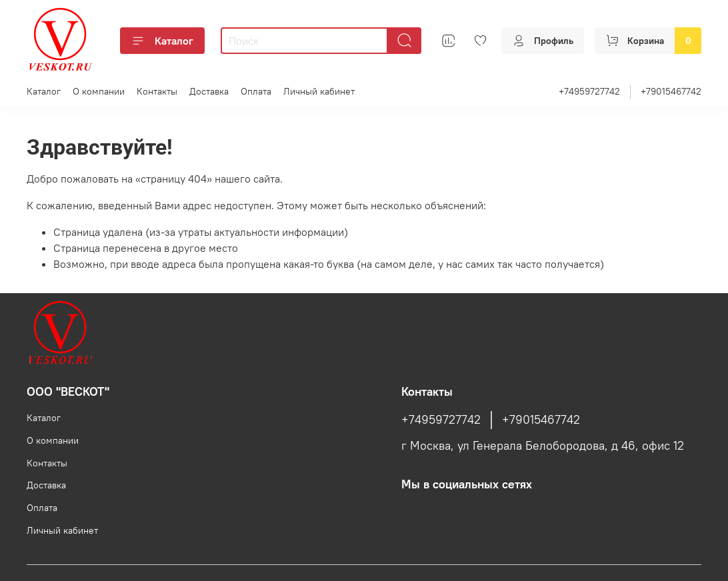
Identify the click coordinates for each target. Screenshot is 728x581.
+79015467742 (671, 91)
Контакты (157, 91)
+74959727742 (589, 91)
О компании (99, 91)
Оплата (256, 91)
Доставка (209, 91)
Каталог (162, 41)
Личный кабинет (319, 91)
